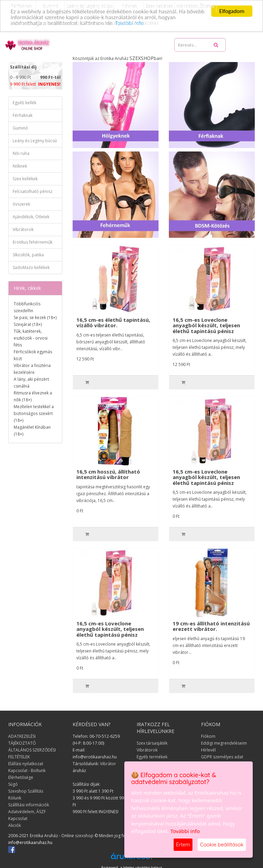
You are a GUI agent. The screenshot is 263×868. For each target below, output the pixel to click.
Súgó (13, 784)
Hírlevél (208, 750)
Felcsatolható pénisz (33, 191)
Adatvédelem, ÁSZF (27, 811)
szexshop (84, 835)
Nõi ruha (21, 153)
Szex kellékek (25, 179)
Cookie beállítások (222, 845)
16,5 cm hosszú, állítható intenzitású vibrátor (108, 474)
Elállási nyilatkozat (26, 763)
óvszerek (21, 204)
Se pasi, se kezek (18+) (35, 317)
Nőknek (20, 166)
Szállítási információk (29, 804)
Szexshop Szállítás (26, 791)
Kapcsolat (18, 818)
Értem (183, 845)
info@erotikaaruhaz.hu (30, 842)
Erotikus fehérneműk (59, 23)
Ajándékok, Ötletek (31, 217)
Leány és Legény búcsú (35, 141)
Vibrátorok (21, 23)
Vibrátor (108, 763)
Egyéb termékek (152, 756)
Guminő (20, 128)
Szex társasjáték (152, 743)
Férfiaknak (23, 115)
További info (185, 831)
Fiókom (208, 736)
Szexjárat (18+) (28, 324)
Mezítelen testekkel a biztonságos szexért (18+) (34, 413)
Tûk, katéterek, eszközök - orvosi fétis (31, 338)
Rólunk (15, 798)
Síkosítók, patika (100, 23)
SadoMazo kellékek (139, 23)
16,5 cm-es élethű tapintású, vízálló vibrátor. (113, 322)
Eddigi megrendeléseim (224, 743)
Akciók (15, 825)
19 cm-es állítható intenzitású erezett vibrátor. (211, 626)
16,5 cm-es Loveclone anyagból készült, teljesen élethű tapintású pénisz (206, 325)
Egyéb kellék (24, 103)
